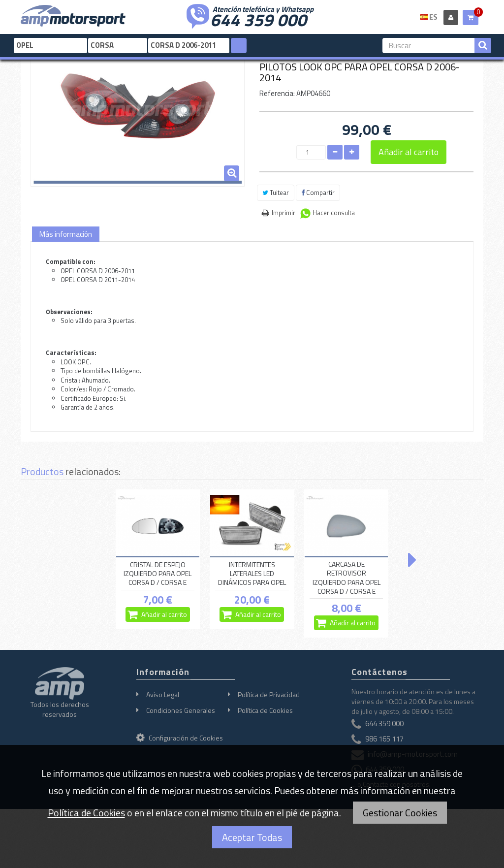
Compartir (318, 193)
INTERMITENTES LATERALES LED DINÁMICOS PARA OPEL (252, 574)
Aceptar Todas (252, 837)
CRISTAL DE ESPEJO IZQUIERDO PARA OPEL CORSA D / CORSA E (157, 574)
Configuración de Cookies (180, 738)
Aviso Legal (163, 694)
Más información (66, 234)
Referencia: (277, 93)
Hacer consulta (334, 213)
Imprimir (283, 213)
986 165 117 (384, 739)
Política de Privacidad (269, 694)
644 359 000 (258, 19)
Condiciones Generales (181, 710)
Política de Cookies (265, 710)
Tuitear (276, 193)
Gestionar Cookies (400, 813)
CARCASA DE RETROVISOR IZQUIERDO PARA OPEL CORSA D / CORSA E (346, 578)
